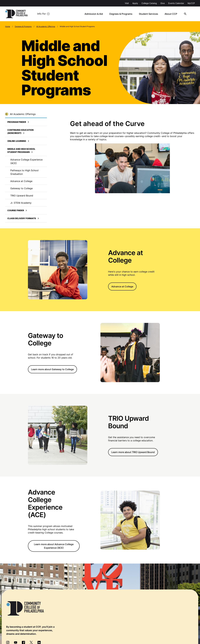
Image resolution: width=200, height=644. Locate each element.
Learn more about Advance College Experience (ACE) (54, 546)
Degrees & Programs (121, 14)
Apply (135, 3)
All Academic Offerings (46, 26)
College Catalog (149, 3)
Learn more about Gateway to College (52, 369)
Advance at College (122, 286)
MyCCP (191, 3)
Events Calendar (176, 3)
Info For (42, 14)
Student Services (149, 14)
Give (163, 3)
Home (8, 26)
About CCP (171, 14)
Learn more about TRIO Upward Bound (133, 452)
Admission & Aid (94, 14)
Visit (127, 3)
